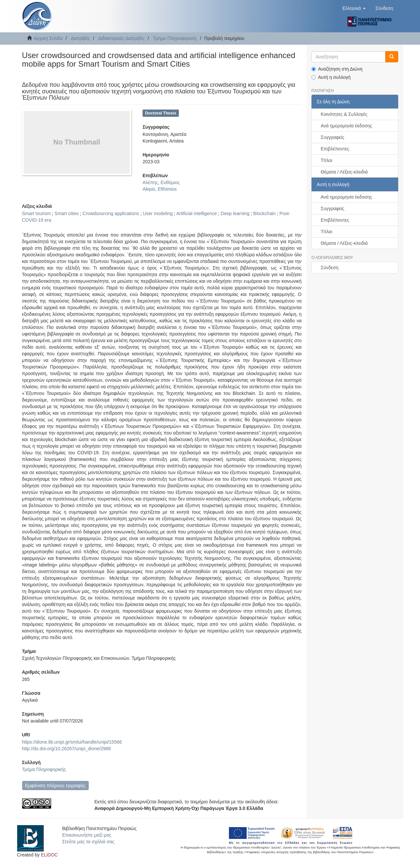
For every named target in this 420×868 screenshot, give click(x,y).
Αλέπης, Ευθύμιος (161, 182)
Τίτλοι (326, 160)
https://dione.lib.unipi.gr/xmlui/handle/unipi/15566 (72, 742)
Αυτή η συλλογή (331, 77)
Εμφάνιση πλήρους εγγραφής (55, 786)
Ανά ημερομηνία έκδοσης (346, 126)
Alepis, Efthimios (160, 189)
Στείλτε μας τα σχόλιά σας (88, 842)
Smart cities (66, 213)
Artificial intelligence (196, 213)
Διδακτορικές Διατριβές (122, 38)
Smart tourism (36, 213)
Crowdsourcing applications (111, 213)
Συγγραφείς (333, 137)
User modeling (158, 213)
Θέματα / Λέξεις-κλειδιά (344, 172)
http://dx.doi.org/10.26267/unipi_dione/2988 (66, 749)
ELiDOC (49, 855)
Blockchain (265, 213)
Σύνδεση (330, 268)
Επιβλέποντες (335, 149)
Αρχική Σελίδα (48, 38)
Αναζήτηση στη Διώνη (337, 69)
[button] (354, 8)
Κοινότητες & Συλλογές (344, 114)
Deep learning (235, 213)
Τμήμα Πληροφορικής (175, 38)
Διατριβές (81, 38)
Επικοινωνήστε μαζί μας (87, 835)
